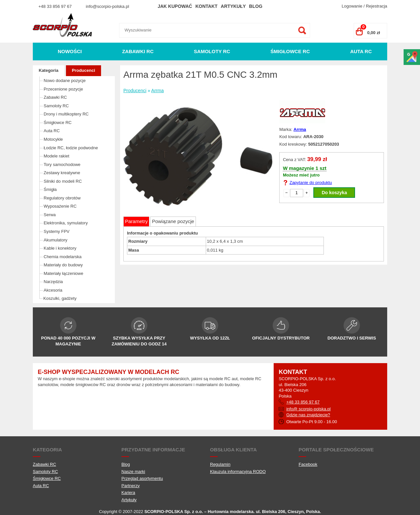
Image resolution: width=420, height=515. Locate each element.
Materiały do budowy (63, 265)
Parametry (136, 221)
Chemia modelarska (63, 257)
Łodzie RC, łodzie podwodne (71, 148)
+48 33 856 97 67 (55, 6)
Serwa (50, 215)
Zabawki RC (138, 51)
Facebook (308, 464)
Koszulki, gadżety (60, 298)
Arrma (157, 91)
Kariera (128, 493)
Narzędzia (53, 282)
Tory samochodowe (62, 165)
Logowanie (352, 6)
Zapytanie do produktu (311, 183)
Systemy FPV (57, 231)
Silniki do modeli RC (63, 181)
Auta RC (361, 51)
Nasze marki (133, 472)
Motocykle (53, 139)
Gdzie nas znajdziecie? (308, 415)
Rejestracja (377, 6)
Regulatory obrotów (62, 198)
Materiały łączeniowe (63, 273)
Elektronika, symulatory (66, 223)
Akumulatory (55, 240)
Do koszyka (334, 193)
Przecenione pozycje (63, 89)
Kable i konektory (60, 248)
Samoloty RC (212, 51)
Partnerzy (131, 486)
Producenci (84, 70)
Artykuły (233, 6)
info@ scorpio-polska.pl (308, 409)
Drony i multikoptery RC (66, 114)
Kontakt (206, 6)
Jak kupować (175, 6)
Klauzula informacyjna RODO (238, 472)
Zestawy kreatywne (62, 173)
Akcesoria (53, 290)
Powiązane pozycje (173, 221)
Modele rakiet (56, 156)
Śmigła (50, 189)
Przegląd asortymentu (142, 478)
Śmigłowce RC (290, 51)
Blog (256, 6)
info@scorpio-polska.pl (108, 6)
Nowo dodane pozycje (65, 81)
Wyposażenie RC (60, 206)
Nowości (70, 51)
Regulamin (220, 464)
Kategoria (49, 70)
